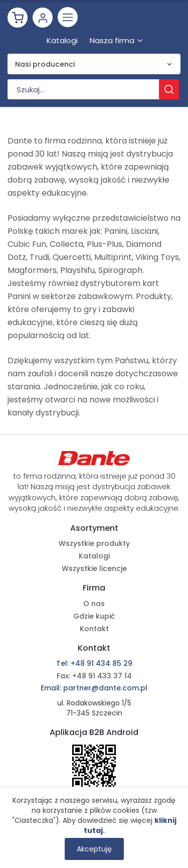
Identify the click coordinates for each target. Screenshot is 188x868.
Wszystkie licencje (94, 568)
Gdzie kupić (94, 616)
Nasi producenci (45, 64)
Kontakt (94, 629)
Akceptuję (94, 849)
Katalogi (94, 556)
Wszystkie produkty (94, 543)
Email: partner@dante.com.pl (94, 688)
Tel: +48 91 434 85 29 (94, 663)
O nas (94, 604)
